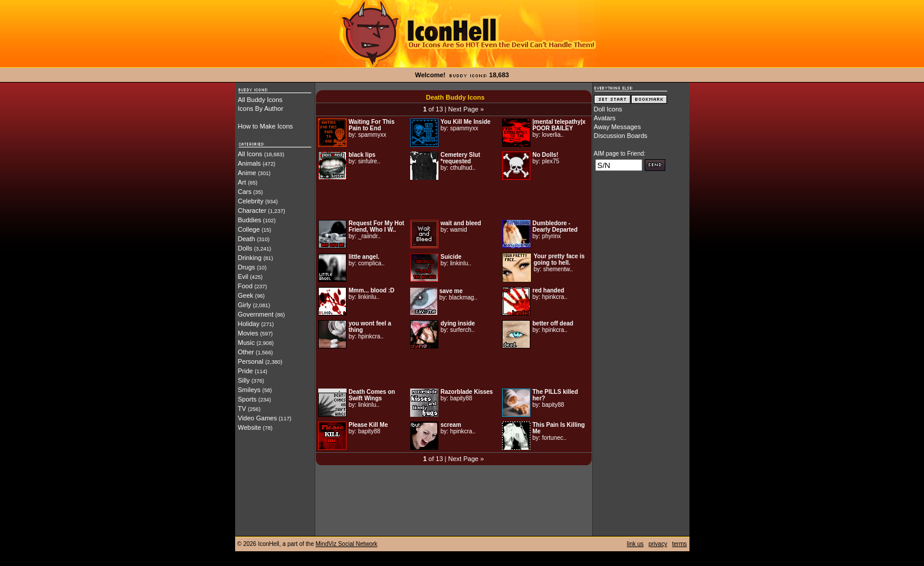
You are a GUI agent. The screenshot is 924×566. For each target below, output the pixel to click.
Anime (247, 173)
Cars (245, 192)
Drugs (247, 267)
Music (247, 343)
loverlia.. (553, 135)
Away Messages (618, 127)
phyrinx (552, 236)
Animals (250, 163)
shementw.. (558, 269)
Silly (244, 380)
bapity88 (461, 398)
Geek (246, 295)
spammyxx (372, 135)
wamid (459, 230)
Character (252, 210)
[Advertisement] (454, 200)
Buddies (250, 220)
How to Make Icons (266, 126)
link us (635, 544)
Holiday (249, 324)
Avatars (605, 118)
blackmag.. (463, 297)
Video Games (258, 418)
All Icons (250, 154)
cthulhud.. (463, 168)
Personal (251, 361)
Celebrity (251, 201)
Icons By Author (261, 108)
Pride (246, 371)
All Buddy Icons (260, 100)
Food (245, 286)
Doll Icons (608, 109)
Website (250, 427)
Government (256, 314)
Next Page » (466, 109)
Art (242, 182)
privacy (658, 544)
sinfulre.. (369, 161)
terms (680, 544)
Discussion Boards (621, 136)
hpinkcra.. (555, 297)
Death (247, 239)
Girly (245, 305)
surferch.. (463, 330)
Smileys (250, 390)
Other (246, 352)
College (249, 229)
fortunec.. (555, 438)
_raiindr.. (369, 236)
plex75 (551, 161)
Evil (243, 277)
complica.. (372, 263)
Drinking (250, 258)
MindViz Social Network (347, 544)
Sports (247, 399)
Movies (248, 333)
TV (242, 409)
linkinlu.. (461, 263)
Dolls (245, 248)
